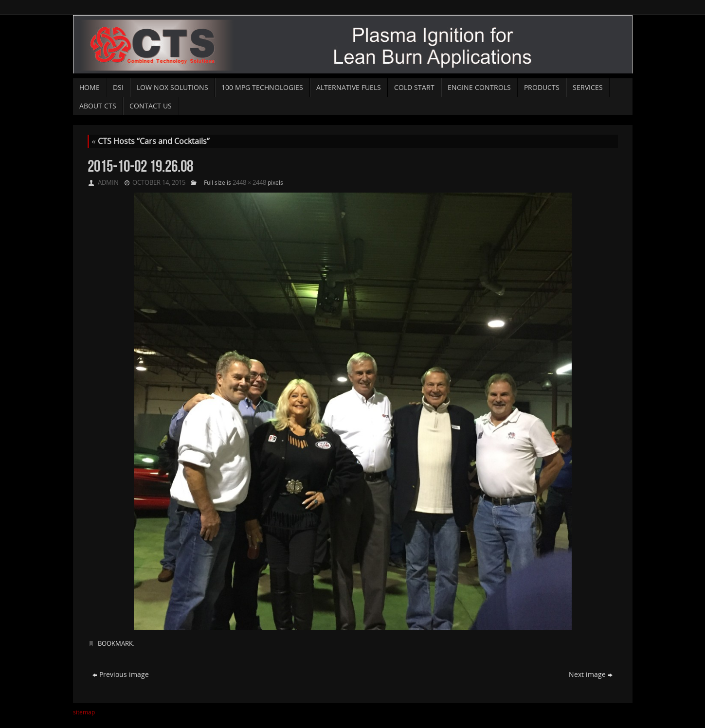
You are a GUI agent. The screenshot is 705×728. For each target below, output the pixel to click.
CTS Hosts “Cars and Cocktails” (151, 141)
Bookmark (115, 643)
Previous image (121, 674)
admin (108, 182)
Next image (591, 674)
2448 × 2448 (249, 182)
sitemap (84, 712)
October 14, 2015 (159, 182)
